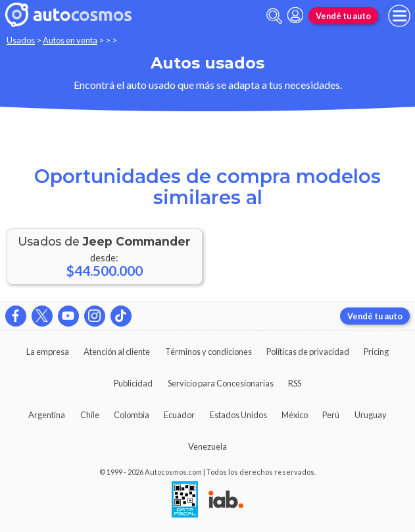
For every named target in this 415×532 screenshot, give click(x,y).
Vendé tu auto (343, 16)
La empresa (48, 352)
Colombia (132, 415)
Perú (331, 415)
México (295, 415)
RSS (295, 383)
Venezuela (207, 446)
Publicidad (133, 383)
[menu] (399, 16)
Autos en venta (70, 40)
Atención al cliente (117, 352)
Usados (21, 40)
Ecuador (179, 415)
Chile (90, 415)
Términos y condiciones (208, 352)
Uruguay (371, 415)
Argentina (47, 415)
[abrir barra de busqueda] (274, 16)
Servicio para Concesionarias (221, 383)
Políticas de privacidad (308, 352)
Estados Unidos (238, 415)
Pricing (376, 352)
